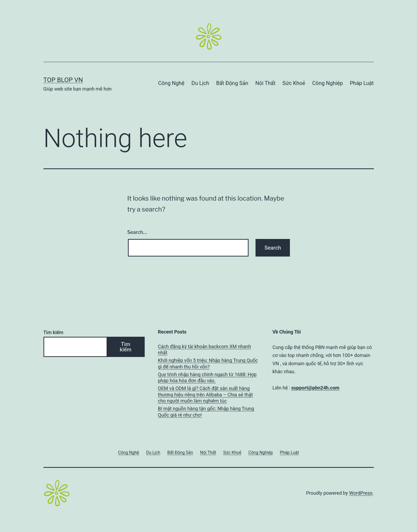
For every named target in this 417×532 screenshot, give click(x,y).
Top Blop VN (63, 80)
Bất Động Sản (232, 83)
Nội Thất (265, 83)
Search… (137, 232)
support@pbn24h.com (315, 388)
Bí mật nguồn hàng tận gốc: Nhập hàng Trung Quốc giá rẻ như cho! (206, 412)
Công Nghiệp (328, 83)
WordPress (361, 493)
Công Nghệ (171, 83)
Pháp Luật (362, 83)
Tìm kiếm (53, 332)
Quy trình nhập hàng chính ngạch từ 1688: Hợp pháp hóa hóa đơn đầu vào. (207, 377)
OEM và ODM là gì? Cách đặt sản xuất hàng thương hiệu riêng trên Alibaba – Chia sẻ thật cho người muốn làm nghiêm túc (205, 395)
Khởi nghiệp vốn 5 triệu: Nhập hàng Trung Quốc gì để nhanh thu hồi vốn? (208, 363)
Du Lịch (200, 83)
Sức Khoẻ (294, 83)
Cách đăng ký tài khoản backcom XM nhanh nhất (205, 350)
